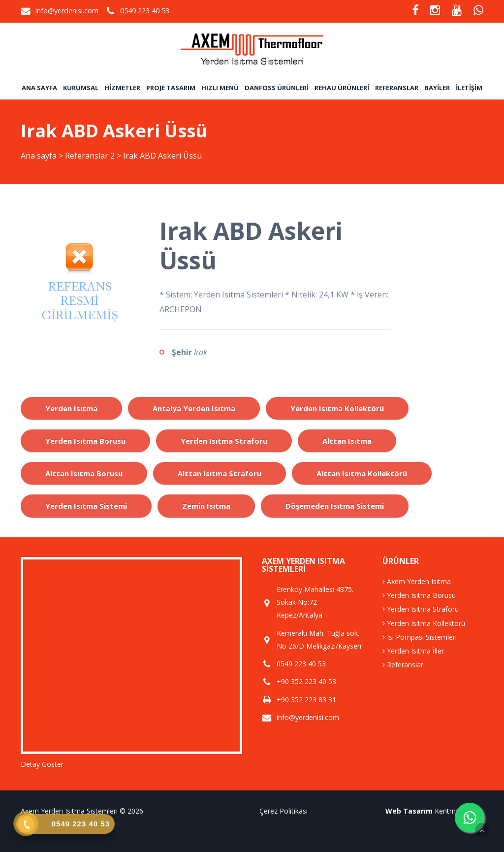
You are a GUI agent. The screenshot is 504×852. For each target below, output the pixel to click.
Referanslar (397, 88)
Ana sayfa (39, 88)
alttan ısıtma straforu (220, 473)
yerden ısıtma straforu (224, 441)
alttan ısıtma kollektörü (362, 473)
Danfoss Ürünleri (277, 88)
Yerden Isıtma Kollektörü (424, 623)
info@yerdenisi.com (67, 11)
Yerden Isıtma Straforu (421, 609)
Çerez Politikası (283, 811)
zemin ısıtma (206, 506)
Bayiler (437, 88)
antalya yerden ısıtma (194, 408)
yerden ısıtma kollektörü (337, 408)
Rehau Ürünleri (342, 88)
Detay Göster (42, 764)
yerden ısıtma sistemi (86, 506)
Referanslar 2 (90, 156)
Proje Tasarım (171, 88)
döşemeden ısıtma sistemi (335, 506)
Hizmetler (122, 88)
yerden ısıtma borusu (85, 441)
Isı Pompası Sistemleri (420, 637)
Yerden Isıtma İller (413, 651)
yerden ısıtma (71, 408)
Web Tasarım (409, 811)
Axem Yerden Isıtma (417, 581)
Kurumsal (81, 88)
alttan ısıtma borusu (84, 473)
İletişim (469, 88)
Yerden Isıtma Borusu (419, 595)
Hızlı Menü (220, 88)
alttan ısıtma (347, 441)
